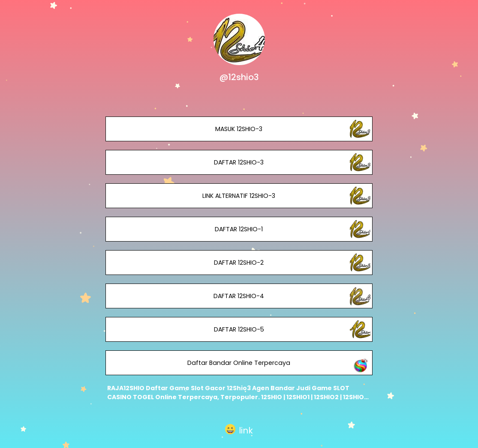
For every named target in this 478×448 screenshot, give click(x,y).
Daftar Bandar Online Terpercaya (239, 363)
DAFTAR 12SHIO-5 (239, 329)
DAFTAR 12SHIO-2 (239, 263)
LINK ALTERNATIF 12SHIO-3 (239, 196)
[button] (239, 429)
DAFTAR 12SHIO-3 (239, 162)
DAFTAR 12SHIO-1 (239, 229)
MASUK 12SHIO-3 (239, 129)
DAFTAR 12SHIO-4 (239, 296)
